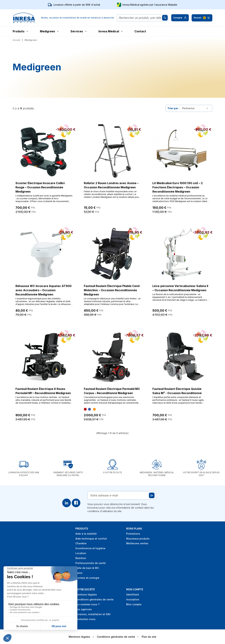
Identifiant (133, 594)
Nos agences (84, 609)
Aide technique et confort (91, 539)
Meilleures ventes (137, 543)
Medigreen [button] (50, 31)
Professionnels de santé (91, 563)
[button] (180, 18)
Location (81, 553)
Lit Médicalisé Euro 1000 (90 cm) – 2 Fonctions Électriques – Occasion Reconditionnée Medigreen (178, 187)
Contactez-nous (85, 619)
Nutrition (81, 558)
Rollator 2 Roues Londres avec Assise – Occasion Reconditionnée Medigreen (111, 185)
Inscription (133, 599)
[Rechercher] (140, 18)
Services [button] (79, 31)
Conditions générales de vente (94, 599)
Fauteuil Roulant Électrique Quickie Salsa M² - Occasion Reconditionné (177, 391)
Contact (140, 31)
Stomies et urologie (87, 578)
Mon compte (134, 604)
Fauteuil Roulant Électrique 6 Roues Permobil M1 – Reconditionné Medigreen (43, 391)
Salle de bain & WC (87, 568)
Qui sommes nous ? (87, 604)
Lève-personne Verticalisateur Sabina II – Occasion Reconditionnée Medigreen (180, 288)
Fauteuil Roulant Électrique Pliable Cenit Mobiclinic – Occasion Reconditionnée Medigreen (112, 290)
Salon (79, 573)
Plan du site (149, 637)
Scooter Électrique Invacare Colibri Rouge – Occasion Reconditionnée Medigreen (40, 187)
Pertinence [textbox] (188, 108)
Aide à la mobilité (86, 534)
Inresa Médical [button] (111, 31)
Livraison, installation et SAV (93, 614)
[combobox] (196, 108)
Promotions (133, 534)
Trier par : (173, 108)
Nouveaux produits (138, 539)
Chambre (81, 543)
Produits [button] (21, 31)
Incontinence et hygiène (90, 548)
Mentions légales (86, 594)
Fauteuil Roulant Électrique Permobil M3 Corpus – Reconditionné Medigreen (112, 391)
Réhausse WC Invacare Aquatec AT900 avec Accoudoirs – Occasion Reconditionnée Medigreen (44, 290)
